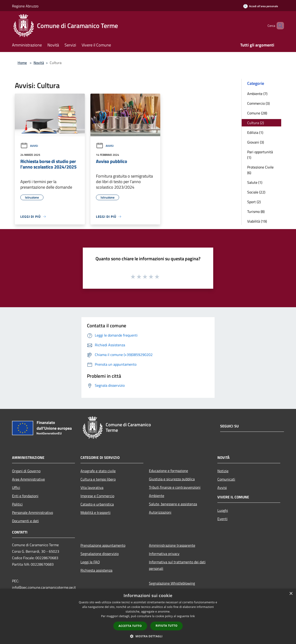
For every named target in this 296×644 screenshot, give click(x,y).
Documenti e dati (25, 521)
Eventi (222, 519)
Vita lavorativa (92, 488)
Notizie (223, 471)
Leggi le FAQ (90, 562)
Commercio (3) (258, 103)
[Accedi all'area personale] (261, 6)
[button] (148, 636)
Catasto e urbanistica (97, 504)
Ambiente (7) (257, 94)
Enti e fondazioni (25, 496)
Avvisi (29, 146)
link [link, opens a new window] (193, 616)
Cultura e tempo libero (98, 479)
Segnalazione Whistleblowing (172, 583)
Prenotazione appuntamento (103, 545)
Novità (39, 63)
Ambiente (157, 496)
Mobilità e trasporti (96, 512)
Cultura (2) (256, 123)
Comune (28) (257, 113)
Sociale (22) (256, 192)
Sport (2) (254, 202)
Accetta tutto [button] (130, 626)
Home (22, 63)
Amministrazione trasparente (172, 545)
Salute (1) (255, 182)
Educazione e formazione (168, 471)
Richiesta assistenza (96, 570)
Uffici (16, 488)
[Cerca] (278, 26)
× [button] (291, 594)
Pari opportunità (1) (260, 155)
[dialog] (148, 616)
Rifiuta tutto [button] (167, 626)
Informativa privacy (164, 554)
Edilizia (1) (255, 132)
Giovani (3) (256, 142)
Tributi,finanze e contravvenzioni (175, 487)
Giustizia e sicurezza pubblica (172, 479)
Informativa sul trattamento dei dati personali (177, 565)
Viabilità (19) (257, 221)
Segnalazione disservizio (100, 554)
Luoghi (223, 510)
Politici (17, 504)
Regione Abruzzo (25, 6)
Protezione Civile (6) (260, 170)
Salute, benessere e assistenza (173, 504)
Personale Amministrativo (32, 512)
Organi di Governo (26, 471)
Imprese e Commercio (97, 496)
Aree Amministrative (28, 479)
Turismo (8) (256, 212)
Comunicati (226, 479)
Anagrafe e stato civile (98, 471)
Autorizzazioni (160, 512)
